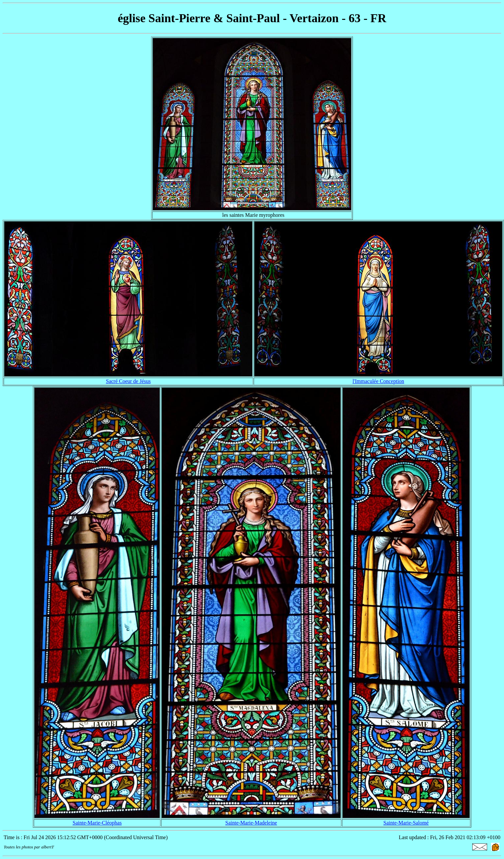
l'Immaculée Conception (378, 381)
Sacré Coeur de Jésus (128, 381)
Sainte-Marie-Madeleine (251, 823)
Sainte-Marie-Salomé (406, 823)
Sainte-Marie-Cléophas (97, 823)
